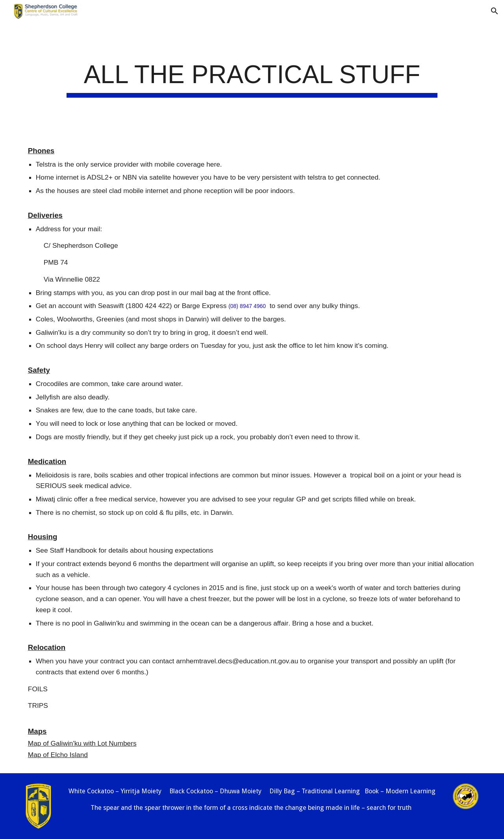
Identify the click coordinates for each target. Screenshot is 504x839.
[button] (495, 11)
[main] (252, 77)
